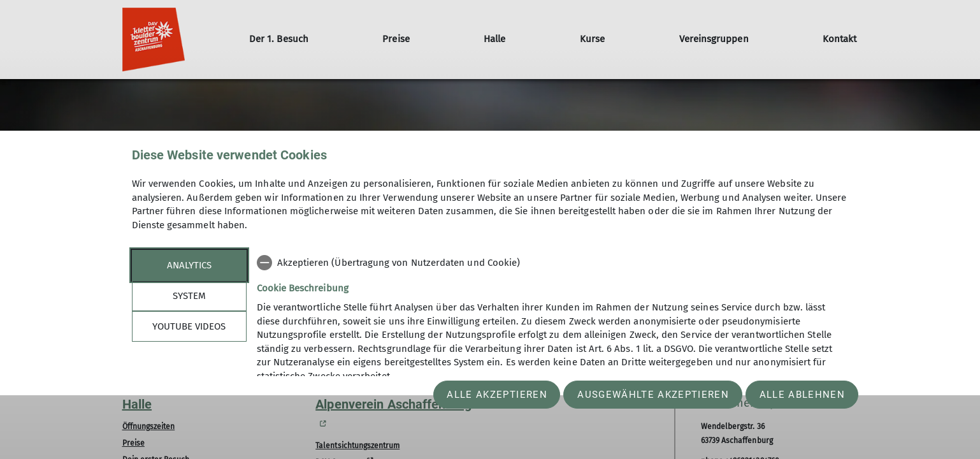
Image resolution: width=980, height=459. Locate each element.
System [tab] (189, 296)
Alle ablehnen (802, 395)
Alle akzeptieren (497, 395)
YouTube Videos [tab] (189, 326)
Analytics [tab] (189, 265)
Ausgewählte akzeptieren (653, 395)
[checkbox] (553, 263)
